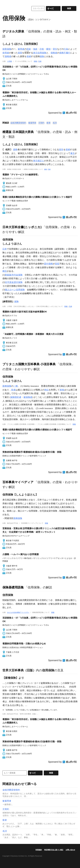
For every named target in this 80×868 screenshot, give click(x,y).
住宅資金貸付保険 (14, 282)
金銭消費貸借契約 (18, 123)
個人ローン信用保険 (15, 290)
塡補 (29, 56)
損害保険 (7, 49)
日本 (5, 249)
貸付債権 (48, 264)
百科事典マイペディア (18, 482)
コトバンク (14, 8)
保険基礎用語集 (13, 587)
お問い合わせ (70, 850)
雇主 (72, 153)
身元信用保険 (40, 53)
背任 (55, 49)
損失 (61, 150)
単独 (62, 390)
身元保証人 (39, 161)
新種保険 (7, 386)
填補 (68, 150)
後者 (49, 123)
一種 (16, 386)
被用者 (21, 49)
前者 (13, 390)
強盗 (35, 49)
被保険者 (28, 397)
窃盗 (29, 49)
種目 (5, 271)
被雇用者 (32, 123)
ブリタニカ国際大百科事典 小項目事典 (29, 364)
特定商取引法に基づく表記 (54, 850)
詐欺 (42, 49)
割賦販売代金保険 (14, 275)
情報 (35, 61)
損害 (20, 53)
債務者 (54, 53)
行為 (66, 49)
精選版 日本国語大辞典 (18, 132)
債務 (15, 150)
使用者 (6, 53)
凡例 (40, 61)
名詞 (55, 123)
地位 (47, 390)
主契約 (41, 123)
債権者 (8, 56)
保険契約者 (16, 397)
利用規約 (39, 850)
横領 (48, 49)
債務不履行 (65, 53)
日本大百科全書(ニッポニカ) (22, 227)
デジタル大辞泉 (13, 31)
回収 (57, 264)
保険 (42, 56)
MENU (5, 2)
